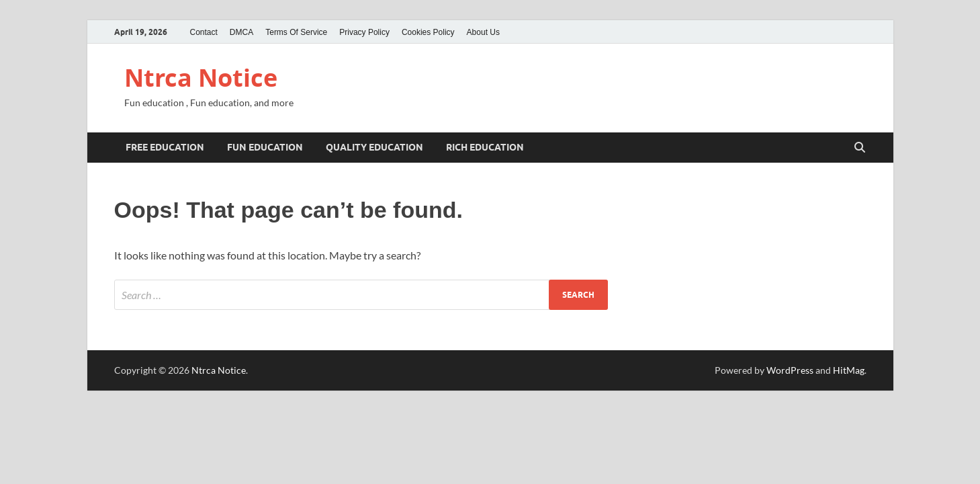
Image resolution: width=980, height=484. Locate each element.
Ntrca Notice (201, 78)
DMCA (241, 32)
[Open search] (860, 148)
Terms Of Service (296, 32)
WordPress (790, 370)
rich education (485, 147)
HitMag (849, 370)
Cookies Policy (428, 32)
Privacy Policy (364, 32)
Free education (165, 147)
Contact (204, 32)
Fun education (265, 147)
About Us (483, 32)
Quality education (374, 147)
